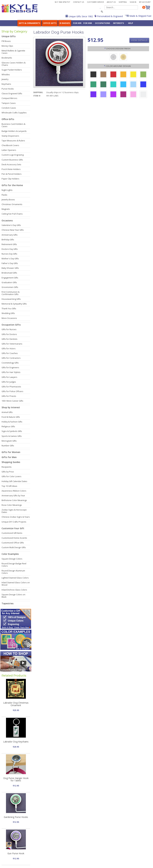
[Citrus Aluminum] (123, 75)
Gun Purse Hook (16, 853)
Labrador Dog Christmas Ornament (16, 704)
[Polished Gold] (123, 57)
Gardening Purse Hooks (16, 817)
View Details (139, 40)
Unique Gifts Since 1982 (80, 16)
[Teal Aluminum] (113, 85)
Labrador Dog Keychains (16, 742)
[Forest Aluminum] (103, 85)
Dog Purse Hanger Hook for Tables (16, 779)
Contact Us (79, 2)
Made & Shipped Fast (140, 16)
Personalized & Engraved (110, 16)
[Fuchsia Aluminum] (113, 95)
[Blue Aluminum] (143, 85)
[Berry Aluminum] (123, 95)
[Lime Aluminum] (143, 75)
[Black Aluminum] (93, 75)
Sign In (133, 2)
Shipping (123, 2)
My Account (145, 2)
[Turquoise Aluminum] (123, 85)
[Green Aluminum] (93, 85)
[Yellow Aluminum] (133, 75)
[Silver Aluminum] (143, 95)
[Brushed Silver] (113, 57)
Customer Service (95, 2)
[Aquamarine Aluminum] (133, 85)
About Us (111, 2)
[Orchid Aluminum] (103, 95)
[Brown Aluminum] (103, 75)
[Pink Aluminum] (133, 95)
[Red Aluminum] (113, 75)
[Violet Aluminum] (93, 95)
